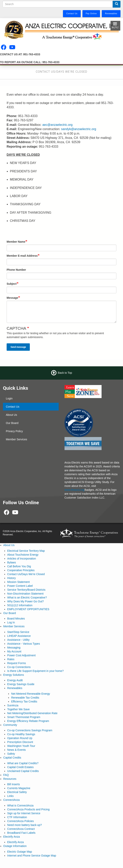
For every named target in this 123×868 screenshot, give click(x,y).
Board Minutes (16, 619)
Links (10, 796)
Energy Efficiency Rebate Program (28, 721)
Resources (10, 779)
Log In (11, 622)
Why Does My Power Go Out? (26, 601)
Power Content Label (20, 586)
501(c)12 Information (20, 605)
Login (9, 398)
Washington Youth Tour (21, 746)
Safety (11, 754)
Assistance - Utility (18, 640)
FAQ (6, 775)
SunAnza (13, 705)
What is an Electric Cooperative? (27, 597)
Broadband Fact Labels (21, 833)
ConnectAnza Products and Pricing (28, 809)
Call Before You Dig (19, 566)
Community (10, 725)
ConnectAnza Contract (21, 829)
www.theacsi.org (74, 490)
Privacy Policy (14, 431)
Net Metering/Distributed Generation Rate (32, 713)
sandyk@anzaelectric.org (79, 129)
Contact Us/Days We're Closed (26, 574)
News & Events (16, 750)
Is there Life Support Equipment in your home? (35, 671)
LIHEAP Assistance (19, 636)
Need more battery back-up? (24, 825)
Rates (11, 659)
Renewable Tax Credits (25, 698)
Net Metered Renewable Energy (31, 694)
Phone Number (16, 270)
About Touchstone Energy (23, 555)
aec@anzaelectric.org (57, 125)
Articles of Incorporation (22, 559)
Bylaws (12, 562)
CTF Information (17, 817)
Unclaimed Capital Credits (23, 771)
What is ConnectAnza (20, 805)
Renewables (15, 688)
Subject (12, 284)
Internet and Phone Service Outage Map (32, 856)
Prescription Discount (20, 742)
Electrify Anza (12, 837)
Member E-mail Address (22, 256)
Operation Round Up (20, 738)
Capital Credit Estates (20, 767)
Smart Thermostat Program (24, 717)
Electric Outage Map (20, 852)
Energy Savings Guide (21, 684)
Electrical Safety (17, 792)
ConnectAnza (12, 800)
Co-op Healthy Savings (21, 734)
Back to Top (65, 373)
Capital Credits (12, 758)
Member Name (16, 242)
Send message (18, 347)
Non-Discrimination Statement (25, 594)
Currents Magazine (19, 788)
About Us (12, 415)
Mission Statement (18, 582)
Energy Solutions (14, 675)
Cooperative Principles (21, 570)
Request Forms (17, 663)
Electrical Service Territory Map (26, 551)
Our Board (12, 423)
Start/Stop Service (18, 632)
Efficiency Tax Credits (24, 701)
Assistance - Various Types (24, 644)
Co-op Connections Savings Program (30, 730)
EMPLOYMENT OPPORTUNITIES (28, 609)
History (12, 578)
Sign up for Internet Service (24, 813)
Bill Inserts (14, 784)
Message (12, 298)
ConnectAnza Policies (20, 821)
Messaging (14, 648)
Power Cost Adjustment (21, 655)
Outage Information (15, 846)
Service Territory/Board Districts (26, 590)
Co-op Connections (19, 667)
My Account (14, 651)
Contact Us (13, 407)
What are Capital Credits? (23, 763)
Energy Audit (15, 680)
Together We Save (18, 709)
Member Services (16, 439)
